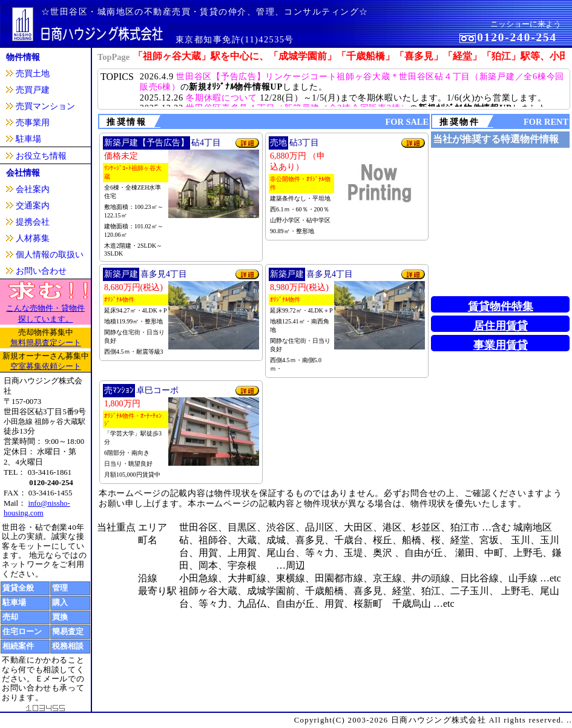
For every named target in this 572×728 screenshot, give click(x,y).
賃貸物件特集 (501, 306)
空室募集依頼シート (46, 366)
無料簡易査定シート (46, 343)
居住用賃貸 (501, 326)
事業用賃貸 (501, 345)
